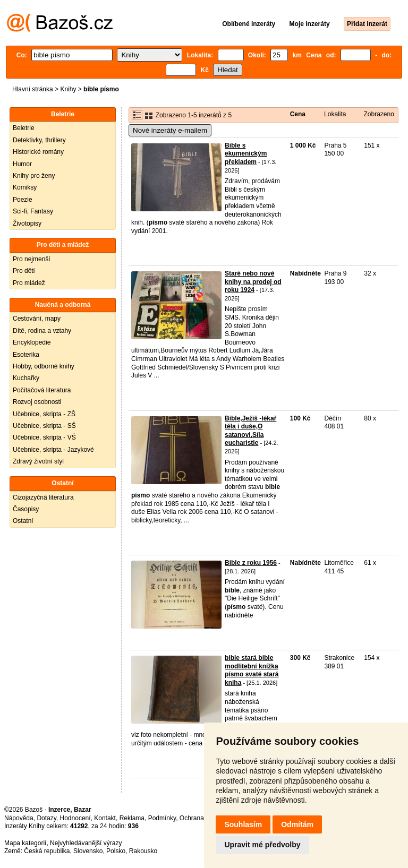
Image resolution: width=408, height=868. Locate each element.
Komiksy (25, 187)
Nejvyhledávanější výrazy (86, 843)
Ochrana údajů (201, 818)
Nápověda (19, 818)
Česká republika (47, 851)
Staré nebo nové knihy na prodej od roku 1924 (253, 282)
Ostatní (23, 521)
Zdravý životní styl (38, 461)
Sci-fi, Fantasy (33, 211)
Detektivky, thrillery (39, 140)
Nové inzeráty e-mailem (170, 130)
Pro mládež (29, 283)
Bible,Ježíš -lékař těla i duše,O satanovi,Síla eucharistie (250, 431)
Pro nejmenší (32, 259)
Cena (298, 114)
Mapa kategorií (25, 843)
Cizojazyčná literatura (43, 497)
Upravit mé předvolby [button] (262, 845)
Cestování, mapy (37, 319)
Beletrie (24, 128)
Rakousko (143, 851)
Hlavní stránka (33, 89)
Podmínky (162, 818)
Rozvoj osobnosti (37, 402)
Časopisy (26, 509)
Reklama (132, 818)
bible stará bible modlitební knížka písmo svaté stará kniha (252, 670)
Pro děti (24, 271)
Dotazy (46, 818)
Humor (22, 164)
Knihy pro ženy (34, 176)
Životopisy (27, 224)
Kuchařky (26, 378)
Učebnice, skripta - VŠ (44, 437)
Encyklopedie (32, 342)
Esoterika (26, 355)
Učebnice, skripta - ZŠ (44, 414)
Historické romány (38, 152)
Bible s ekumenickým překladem (246, 154)
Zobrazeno (379, 114)
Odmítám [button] (297, 824)
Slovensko (88, 851)
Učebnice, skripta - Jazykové (53, 450)
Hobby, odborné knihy (44, 366)
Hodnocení (75, 818)
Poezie (23, 200)
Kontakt (105, 818)
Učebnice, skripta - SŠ (44, 426)
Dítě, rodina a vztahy (42, 331)
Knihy (68, 89)
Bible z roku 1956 (251, 563)
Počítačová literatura (42, 390)
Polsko (116, 851)
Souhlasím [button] (243, 824)
